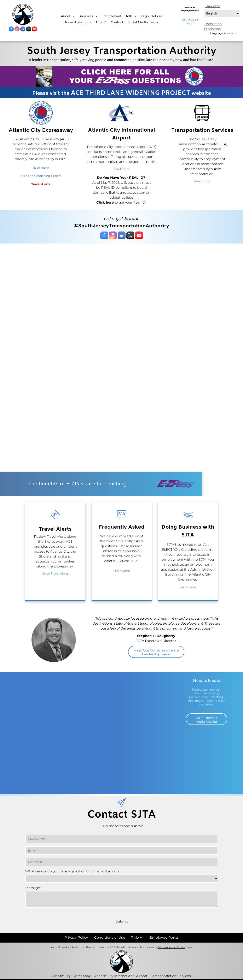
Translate (213, 6)
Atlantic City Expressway (71, 967)
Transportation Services (172, 967)
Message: (33, 888)
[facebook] (11, 29)
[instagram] (17, 29)
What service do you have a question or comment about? (72, 871)
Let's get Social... (122, 219)
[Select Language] (222, 13)
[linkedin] (23, 29)
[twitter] (29, 29)
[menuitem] (68, 16)
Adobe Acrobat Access (171, 938)
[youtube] (34, 29)
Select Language (204, 9)
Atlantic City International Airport (121, 967)
